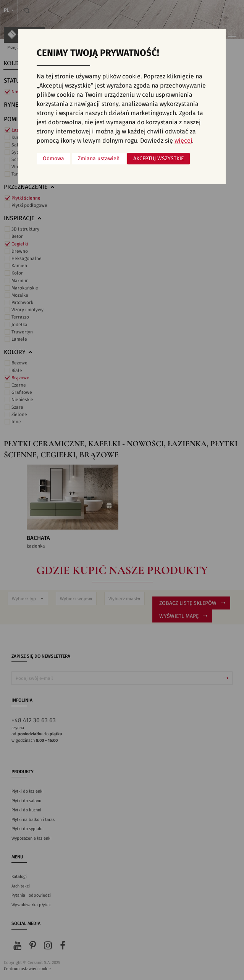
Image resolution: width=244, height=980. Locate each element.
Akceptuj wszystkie (158, 159)
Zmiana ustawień (99, 159)
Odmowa (53, 159)
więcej (183, 141)
